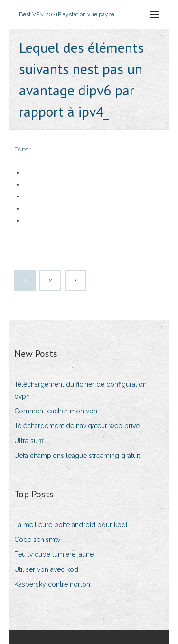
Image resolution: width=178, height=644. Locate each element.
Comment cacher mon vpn (56, 411)
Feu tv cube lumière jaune (54, 554)
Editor (23, 149)
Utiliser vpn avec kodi (47, 569)
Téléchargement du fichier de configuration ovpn (80, 390)
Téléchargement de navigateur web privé (77, 426)
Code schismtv (37, 540)
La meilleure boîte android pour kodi (71, 525)
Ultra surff (29, 441)
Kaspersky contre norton (52, 584)
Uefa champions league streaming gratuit (77, 456)
